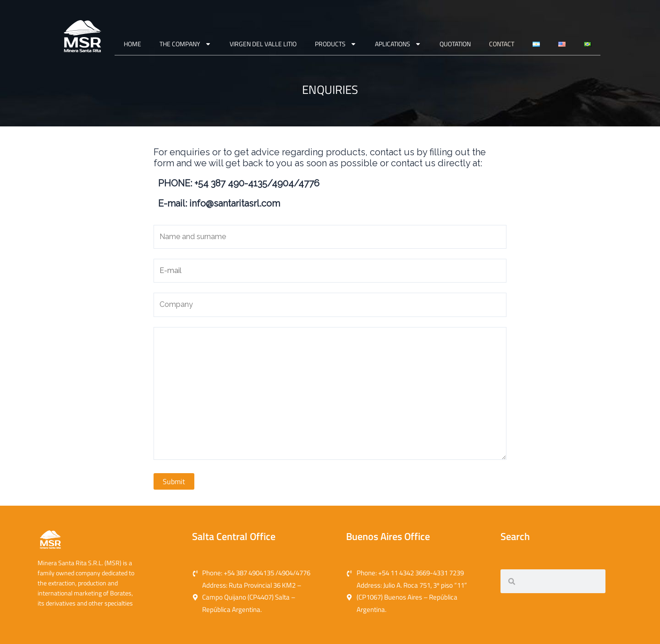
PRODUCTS (336, 44)
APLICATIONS (398, 44)
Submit (174, 481)
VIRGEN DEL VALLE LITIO (263, 44)
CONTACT (502, 44)
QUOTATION (455, 44)
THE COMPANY (185, 44)
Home (132, 44)
